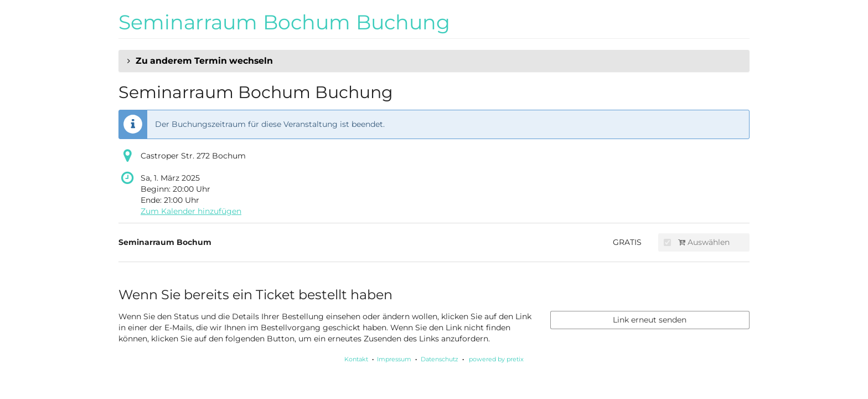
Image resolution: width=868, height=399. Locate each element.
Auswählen (697, 242)
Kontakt (356, 359)
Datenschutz (440, 359)
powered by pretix (496, 359)
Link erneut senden (650, 320)
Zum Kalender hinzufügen (191, 211)
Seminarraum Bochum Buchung (284, 22)
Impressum (394, 359)
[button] (434, 61)
